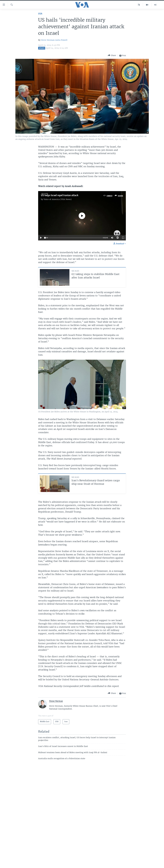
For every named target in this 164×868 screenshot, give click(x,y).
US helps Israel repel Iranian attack (60, 195)
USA (40, 14)
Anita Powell (61, 40)
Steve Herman (48, 40)
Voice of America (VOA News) (58, 199)
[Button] (112, 55)
